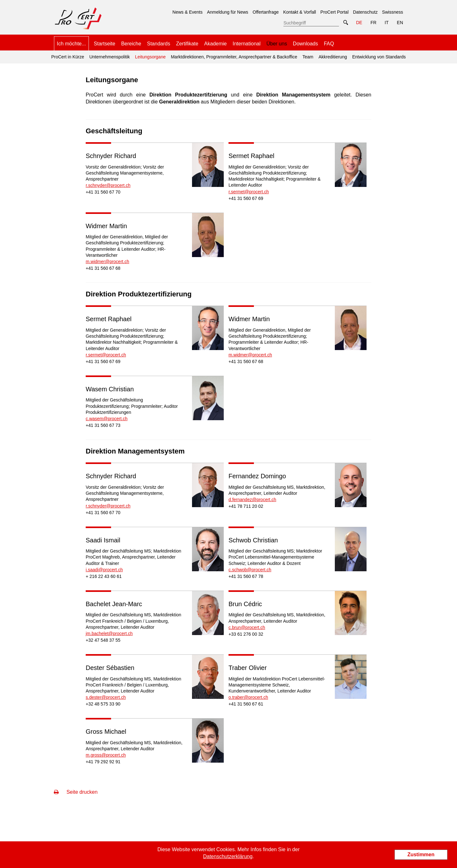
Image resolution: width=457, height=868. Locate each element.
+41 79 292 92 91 (103, 762)
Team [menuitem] (308, 57)
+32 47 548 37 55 (103, 640)
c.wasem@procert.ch (107, 419)
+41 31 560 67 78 (246, 576)
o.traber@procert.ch (248, 697)
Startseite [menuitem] (105, 44)
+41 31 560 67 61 (246, 704)
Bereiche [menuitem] (131, 44)
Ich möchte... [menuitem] (71, 44)
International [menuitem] (247, 44)
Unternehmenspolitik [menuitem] (109, 57)
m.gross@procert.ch (106, 755)
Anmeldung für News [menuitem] (228, 12)
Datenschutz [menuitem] (365, 12)
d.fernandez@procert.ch (252, 500)
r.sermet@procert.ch (249, 192)
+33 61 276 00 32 (246, 634)
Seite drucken (76, 792)
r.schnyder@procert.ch (108, 185)
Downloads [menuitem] (305, 44)
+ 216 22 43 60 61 (104, 576)
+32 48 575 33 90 (103, 704)
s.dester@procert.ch (106, 697)
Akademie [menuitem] (215, 44)
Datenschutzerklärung (228, 856)
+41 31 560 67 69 (246, 198)
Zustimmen (421, 855)
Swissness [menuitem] (393, 12)
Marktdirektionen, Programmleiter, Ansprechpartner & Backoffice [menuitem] (234, 57)
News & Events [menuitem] (187, 12)
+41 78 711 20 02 (246, 506)
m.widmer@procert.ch (107, 262)
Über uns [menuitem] (277, 44)
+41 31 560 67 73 (103, 425)
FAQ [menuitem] (329, 44)
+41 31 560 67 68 (103, 268)
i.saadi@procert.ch (104, 570)
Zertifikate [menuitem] (187, 44)
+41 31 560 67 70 (103, 192)
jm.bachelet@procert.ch (109, 633)
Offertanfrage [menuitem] (266, 12)
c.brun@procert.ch (247, 627)
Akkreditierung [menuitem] (333, 57)
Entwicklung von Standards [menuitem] (379, 57)
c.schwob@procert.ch (250, 570)
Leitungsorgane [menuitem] (149, 55)
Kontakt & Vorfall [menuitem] (300, 12)
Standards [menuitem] (159, 44)
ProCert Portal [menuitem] (335, 12)
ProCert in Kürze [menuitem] (67, 57)
